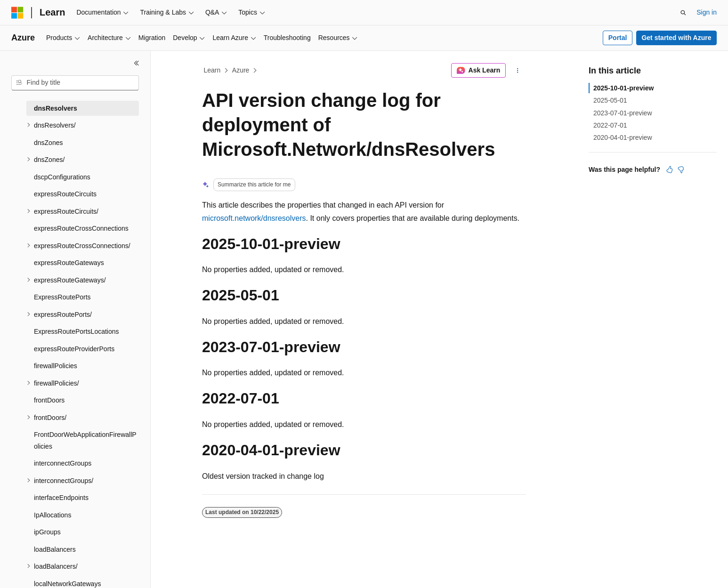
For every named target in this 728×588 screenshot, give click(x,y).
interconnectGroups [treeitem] (63, 463)
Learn (212, 70)
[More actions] (518, 71)
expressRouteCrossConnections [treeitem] (81, 228)
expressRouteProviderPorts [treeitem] (74, 349)
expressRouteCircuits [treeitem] (65, 194)
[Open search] (683, 13)
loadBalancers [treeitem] (55, 549)
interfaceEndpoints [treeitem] (61, 498)
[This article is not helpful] (681, 169)
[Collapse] (137, 63)
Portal (618, 38)
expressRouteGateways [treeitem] (69, 263)
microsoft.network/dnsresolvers (254, 218)
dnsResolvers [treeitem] (56, 108)
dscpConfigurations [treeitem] (62, 177)
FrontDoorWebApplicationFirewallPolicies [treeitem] (85, 440)
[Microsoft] (17, 13)
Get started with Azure (676, 38)
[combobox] (75, 83)
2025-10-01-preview (623, 88)
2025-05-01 (610, 100)
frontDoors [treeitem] (49, 400)
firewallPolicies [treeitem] (56, 366)
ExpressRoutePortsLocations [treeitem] (77, 331)
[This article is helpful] (670, 169)
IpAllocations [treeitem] (53, 515)
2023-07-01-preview (623, 113)
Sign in (707, 12)
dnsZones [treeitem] (48, 143)
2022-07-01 (610, 125)
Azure (241, 70)
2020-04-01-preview (623, 137)
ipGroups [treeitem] (47, 532)
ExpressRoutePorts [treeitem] (62, 297)
